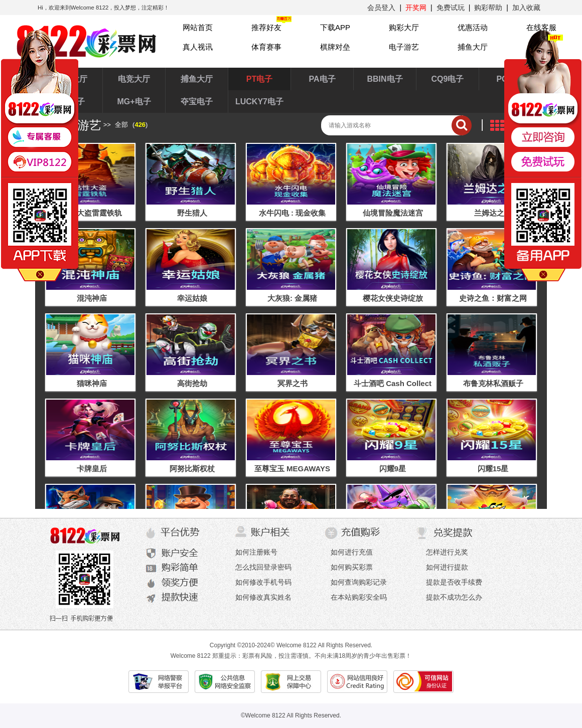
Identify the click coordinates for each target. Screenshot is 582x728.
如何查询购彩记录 (359, 582)
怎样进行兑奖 (447, 552)
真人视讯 (198, 47)
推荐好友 (266, 27)
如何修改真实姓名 (263, 597)
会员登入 (381, 8)
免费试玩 (451, 8)
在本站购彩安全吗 (359, 597)
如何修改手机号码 (263, 582)
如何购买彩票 (352, 567)
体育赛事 (266, 47)
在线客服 (541, 27)
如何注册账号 (256, 552)
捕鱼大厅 (473, 47)
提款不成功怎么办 (454, 597)
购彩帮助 (488, 8)
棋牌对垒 (335, 47)
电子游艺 (404, 47)
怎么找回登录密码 (263, 567)
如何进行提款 (447, 567)
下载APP (335, 27)
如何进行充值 (352, 552)
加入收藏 (526, 8)
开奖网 (416, 8)
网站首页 (198, 27)
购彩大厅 (404, 27)
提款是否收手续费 (454, 582)
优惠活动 (473, 27)
